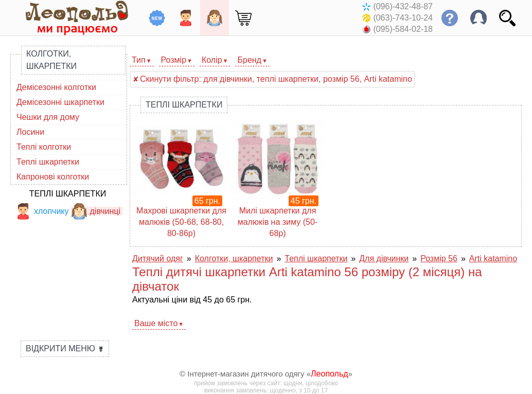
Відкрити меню (65, 348)
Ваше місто (156, 323)
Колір (212, 60)
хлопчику (42, 211)
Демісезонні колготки (56, 87)
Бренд (249, 60)
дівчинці (96, 211)
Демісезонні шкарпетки (60, 102)
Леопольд (330, 374)
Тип (139, 60)
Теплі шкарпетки (48, 162)
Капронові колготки (53, 177)
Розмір (174, 60)
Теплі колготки (44, 147)
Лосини (30, 132)
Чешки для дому (48, 117)
